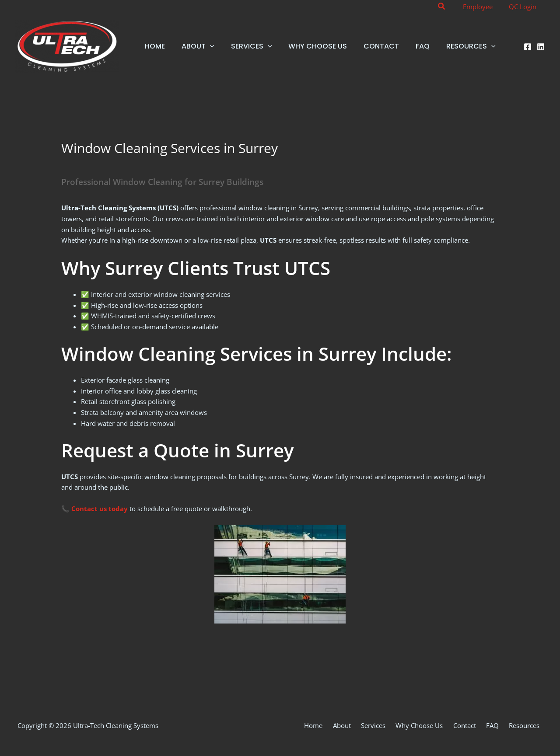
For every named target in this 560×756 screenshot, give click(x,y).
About (363, 725)
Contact (475, 725)
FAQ (499, 725)
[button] (448, 7)
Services (391, 725)
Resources (527, 725)
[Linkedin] (541, 47)
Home (338, 725)
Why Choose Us (433, 725)
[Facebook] (528, 47)
